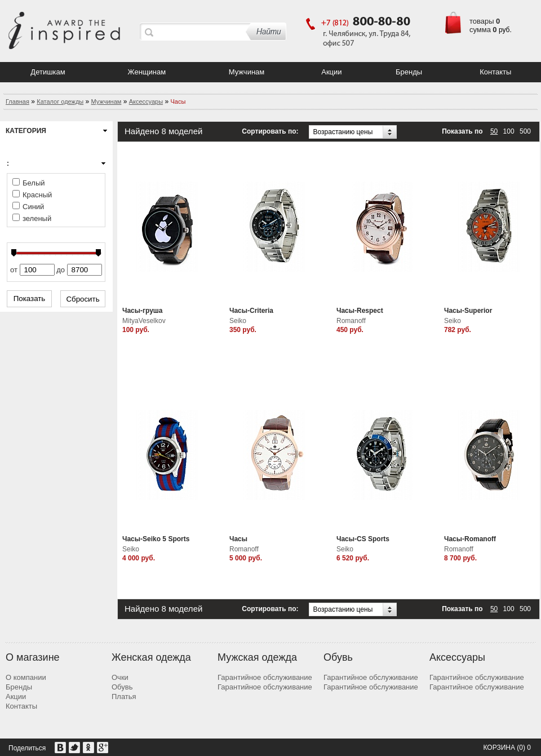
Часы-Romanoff (470, 539)
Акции (331, 72)
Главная (17, 101)
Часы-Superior (468, 311)
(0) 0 (524, 748)
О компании (26, 677)
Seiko (238, 321)
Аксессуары (146, 101)
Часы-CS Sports (363, 539)
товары (482, 21)
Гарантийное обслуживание (265, 677)
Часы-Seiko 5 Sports (156, 539)
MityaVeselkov (144, 321)
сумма (480, 30)
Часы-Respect (360, 311)
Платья (124, 697)
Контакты (495, 72)
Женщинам (147, 72)
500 (525, 131)
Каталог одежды (60, 101)
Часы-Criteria (251, 311)
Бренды (409, 72)
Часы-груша (143, 311)
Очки (120, 677)
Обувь (122, 687)
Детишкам (48, 72)
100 (509, 131)
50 (494, 131)
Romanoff (351, 321)
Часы (238, 539)
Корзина (499, 748)
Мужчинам (247, 72)
